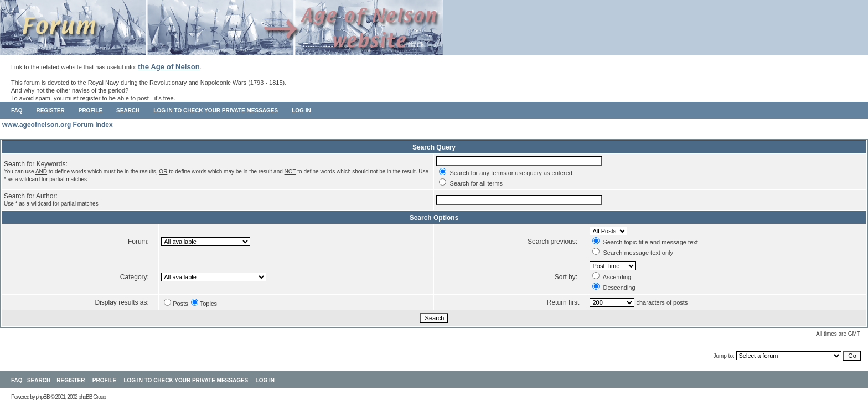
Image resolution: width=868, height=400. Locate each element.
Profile (91, 111)
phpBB (43, 397)
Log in (301, 111)
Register (51, 111)
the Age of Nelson (169, 67)
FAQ (17, 111)
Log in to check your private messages (216, 111)
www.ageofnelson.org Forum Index (58, 125)
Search (128, 111)
